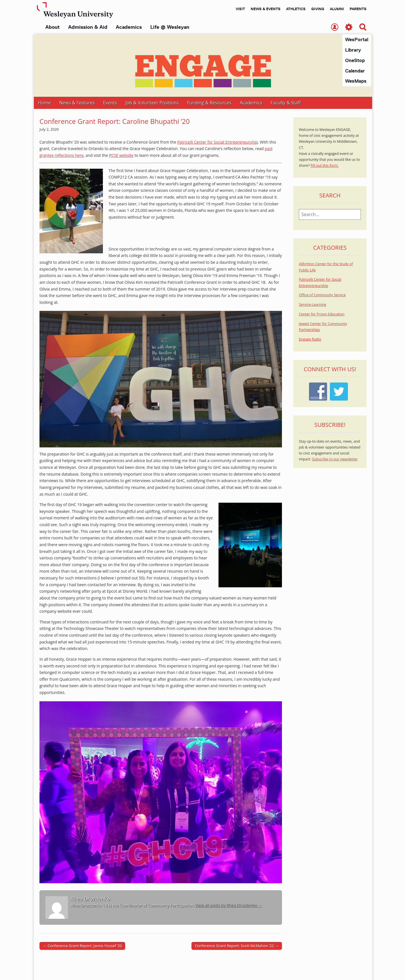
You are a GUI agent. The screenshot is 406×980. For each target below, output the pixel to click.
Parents (358, 9)
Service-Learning (313, 305)
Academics (129, 27)
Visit (240, 9)
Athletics (296, 9)
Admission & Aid (88, 27)
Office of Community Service (322, 295)
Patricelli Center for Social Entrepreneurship (218, 142)
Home (44, 103)
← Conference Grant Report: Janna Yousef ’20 (82, 946)
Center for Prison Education (322, 314)
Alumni (337, 9)
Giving (318, 9)
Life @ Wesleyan (170, 27)
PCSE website (121, 156)
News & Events (266, 9)
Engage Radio (310, 340)
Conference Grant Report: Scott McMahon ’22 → (237, 946)
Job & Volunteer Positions (152, 103)
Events (110, 103)
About (53, 27)
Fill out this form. (325, 166)
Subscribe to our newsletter (335, 459)
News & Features (77, 103)
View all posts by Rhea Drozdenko (229, 906)
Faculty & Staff (286, 103)
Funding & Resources (209, 103)
